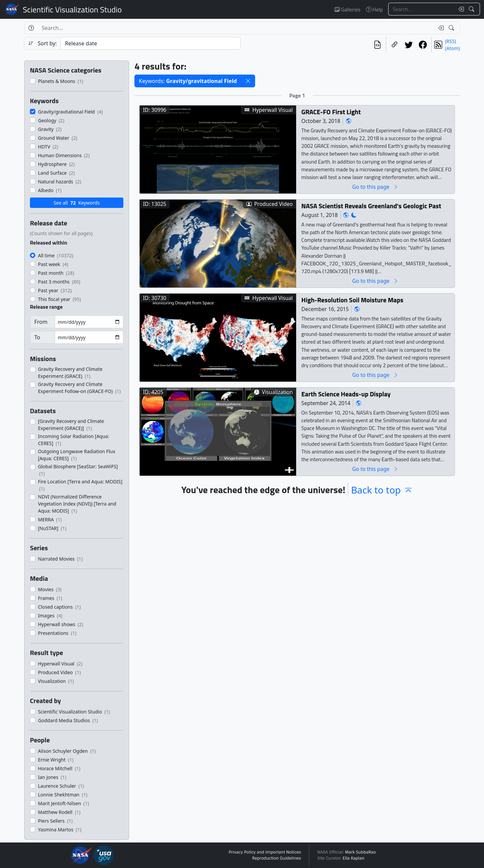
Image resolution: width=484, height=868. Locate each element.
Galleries (347, 9)
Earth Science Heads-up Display (346, 394)
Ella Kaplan (354, 858)
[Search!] (472, 9)
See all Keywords (76, 203)
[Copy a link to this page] (395, 45)
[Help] (31, 28)
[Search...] (421, 9)
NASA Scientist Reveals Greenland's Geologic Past (371, 206)
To (37, 337)
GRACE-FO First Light (331, 112)
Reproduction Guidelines (276, 858)
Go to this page (375, 187)
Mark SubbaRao (360, 852)
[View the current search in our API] (377, 45)
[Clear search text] (460, 9)
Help (374, 9)
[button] (248, 81)
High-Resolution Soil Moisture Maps (353, 300)
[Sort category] (151, 43)
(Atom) (452, 48)
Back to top (382, 490)
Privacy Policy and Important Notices (265, 852)
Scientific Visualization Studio (72, 9)
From (41, 322)
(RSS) (450, 41)
